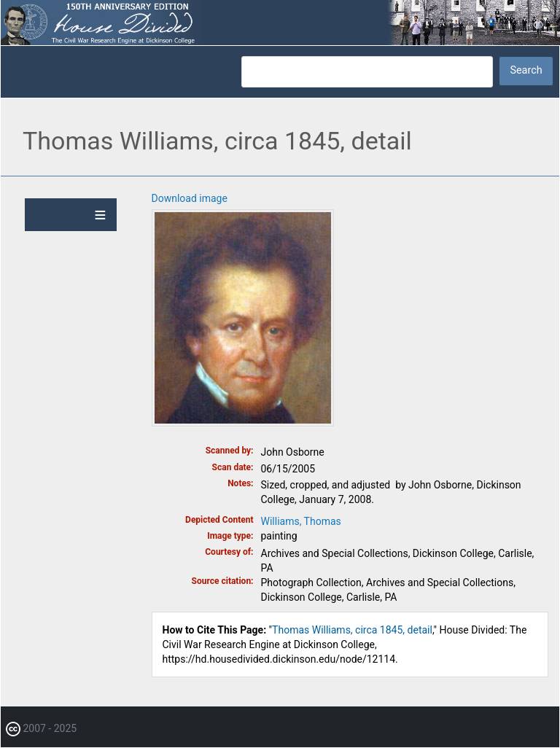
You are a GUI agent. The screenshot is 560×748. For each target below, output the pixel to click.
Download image (190, 198)
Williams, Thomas (301, 521)
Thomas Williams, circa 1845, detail (352, 630)
